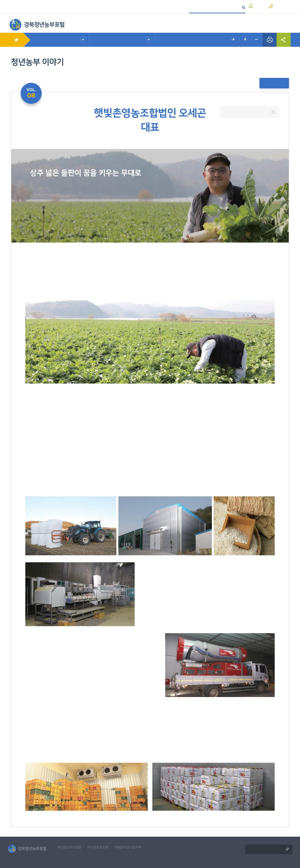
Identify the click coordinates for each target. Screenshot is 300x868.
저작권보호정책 (102, 839)
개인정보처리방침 (72, 839)
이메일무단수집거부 (134, 839)
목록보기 (276, 83)
